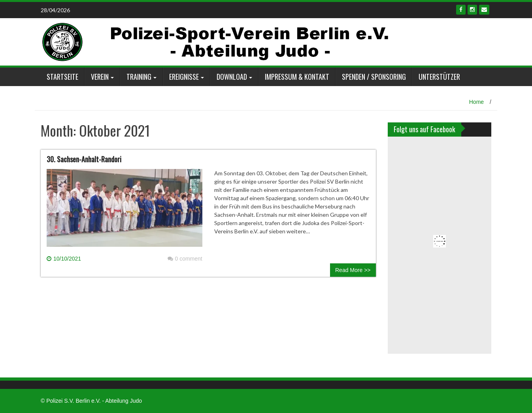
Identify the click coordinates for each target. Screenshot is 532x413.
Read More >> (353, 270)
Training (139, 77)
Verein (100, 77)
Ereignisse (184, 77)
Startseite (62, 77)
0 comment (185, 259)
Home (476, 102)
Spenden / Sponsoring (374, 77)
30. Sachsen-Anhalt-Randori (84, 159)
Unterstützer (439, 77)
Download (232, 77)
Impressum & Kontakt (297, 77)
